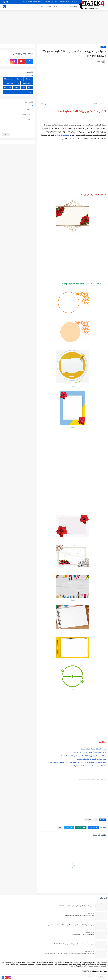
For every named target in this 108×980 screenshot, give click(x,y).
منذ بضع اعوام (89, 923)
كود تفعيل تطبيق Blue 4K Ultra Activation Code (79, 916)
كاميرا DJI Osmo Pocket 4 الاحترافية (83, 935)
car (24, 88)
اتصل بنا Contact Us (51, 2)
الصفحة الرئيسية (71, 7)
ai (18, 83)
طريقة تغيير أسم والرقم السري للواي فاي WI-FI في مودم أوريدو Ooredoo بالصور (69, 954)
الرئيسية (75, 2)
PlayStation (27, 83)
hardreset (8, 88)
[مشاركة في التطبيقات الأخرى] (60, 827)
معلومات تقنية (59, 7)
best (30, 88)
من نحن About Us (64, 2)
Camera (29, 79)
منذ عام (90, 904)
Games (20, 79)
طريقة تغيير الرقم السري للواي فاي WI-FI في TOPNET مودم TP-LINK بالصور (71, 925)
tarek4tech (88, 977)
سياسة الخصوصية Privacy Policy (33, 2)
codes (17, 88)
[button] (93, 827)
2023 (103, 47)
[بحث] (4, 7)
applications (9, 83)
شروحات (49, 7)
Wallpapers (88, 820)
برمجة (29, 92)
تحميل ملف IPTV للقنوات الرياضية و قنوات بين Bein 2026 (76, 906)
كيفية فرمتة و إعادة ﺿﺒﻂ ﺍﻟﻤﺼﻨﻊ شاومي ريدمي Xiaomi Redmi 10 (74, 944)
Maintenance (9, 79)
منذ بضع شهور (88, 932)
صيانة (43, 7)
